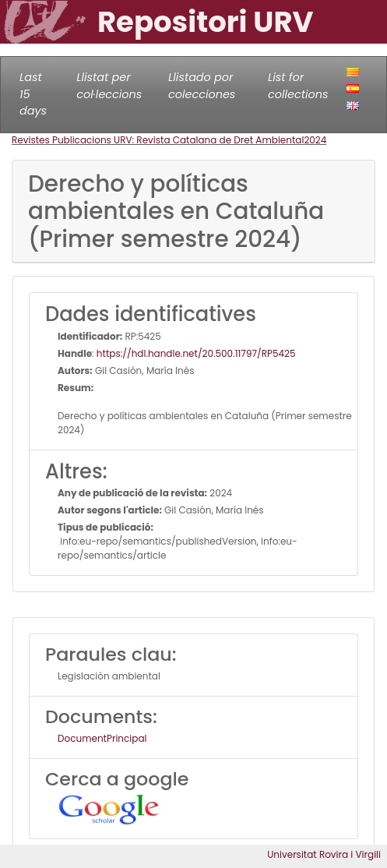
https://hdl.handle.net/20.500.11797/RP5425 (196, 353)
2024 (315, 140)
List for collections (298, 86)
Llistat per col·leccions (109, 86)
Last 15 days (33, 94)
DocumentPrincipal (102, 738)
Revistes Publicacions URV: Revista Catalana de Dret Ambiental (158, 140)
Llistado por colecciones (202, 86)
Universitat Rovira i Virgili (324, 854)
